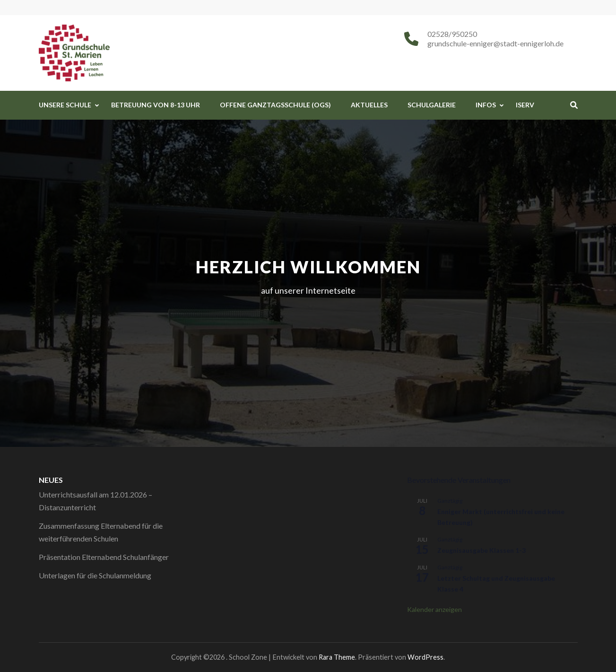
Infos (486, 105)
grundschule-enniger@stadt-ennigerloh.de (495, 43)
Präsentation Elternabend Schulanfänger (104, 557)
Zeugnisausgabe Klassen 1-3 (482, 550)
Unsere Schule (65, 105)
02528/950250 (452, 34)
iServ (525, 105)
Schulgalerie (432, 105)
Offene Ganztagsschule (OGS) (275, 105)
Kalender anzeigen (434, 609)
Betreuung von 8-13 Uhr (156, 105)
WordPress (425, 657)
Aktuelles (369, 105)
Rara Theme (337, 657)
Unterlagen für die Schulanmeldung (95, 575)
